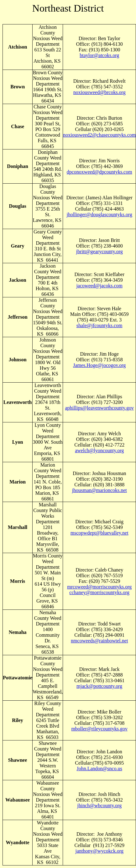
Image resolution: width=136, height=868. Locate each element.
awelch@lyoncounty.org (99, 450)
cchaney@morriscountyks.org (99, 592)
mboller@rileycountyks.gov (99, 729)
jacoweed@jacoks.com (99, 286)
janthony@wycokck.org (99, 851)
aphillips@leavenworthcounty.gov (99, 408)
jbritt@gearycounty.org (99, 251)
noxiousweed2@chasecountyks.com (99, 135)
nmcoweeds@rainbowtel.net (99, 641)
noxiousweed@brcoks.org (99, 92)
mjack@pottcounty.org (99, 686)
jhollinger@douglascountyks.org (99, 214)
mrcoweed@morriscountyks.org (99, 587)
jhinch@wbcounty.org (99, 805)
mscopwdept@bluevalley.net (99, 533)
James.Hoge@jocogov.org (99, 365)
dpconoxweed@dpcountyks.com (99, 172)
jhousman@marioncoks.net (99, 490)
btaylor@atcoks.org (99, 55)
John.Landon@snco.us (99, 769)
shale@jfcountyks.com (99, 325)
